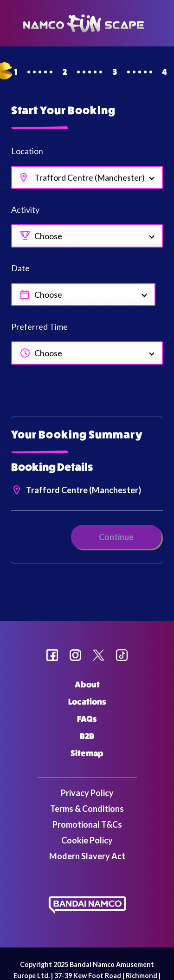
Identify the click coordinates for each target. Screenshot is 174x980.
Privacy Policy (87, 793)
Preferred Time (39, 327)
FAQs (87, 719)
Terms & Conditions (87, 809)
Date (20, 268)
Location (27, 151)
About (87, 685)
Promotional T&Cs (87, 824)
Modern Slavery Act (87, 856)
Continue (116, 537)
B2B (87, 736)
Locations (87, 702)
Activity (25, 209)
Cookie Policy (87, 840)
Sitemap (87, 753)
